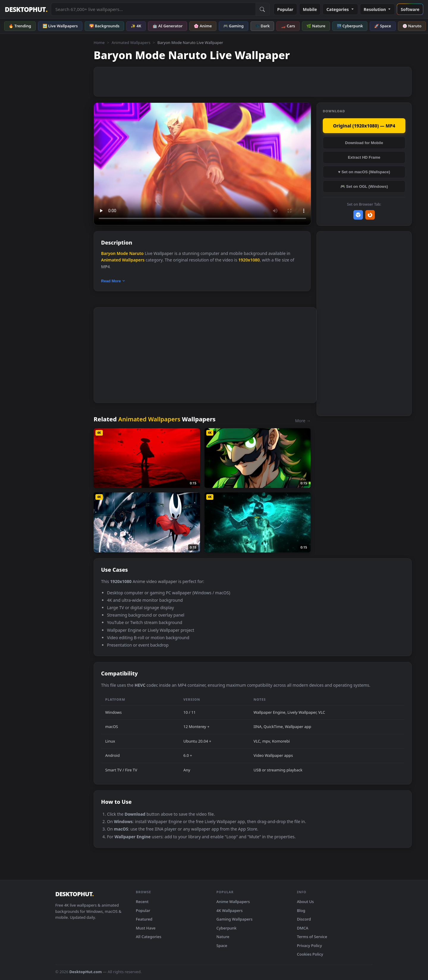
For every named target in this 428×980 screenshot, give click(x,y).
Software (410, 9)
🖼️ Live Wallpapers (60, 26)
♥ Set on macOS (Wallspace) (364, 172)
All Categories (149, 937)
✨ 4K (136, 26)
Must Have (146, 928)
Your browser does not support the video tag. (202, 164)
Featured (144, 919)
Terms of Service (312, 937)
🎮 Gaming (233, 26)
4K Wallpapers (229, 910)
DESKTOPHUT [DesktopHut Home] (26, 9)
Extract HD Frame (364, 157)
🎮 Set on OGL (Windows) (364, 186)
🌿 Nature (316, 26)
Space (222, 946)
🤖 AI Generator (167, 26)
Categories (340, 9)
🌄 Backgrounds (104, 26)
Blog (301, 910)
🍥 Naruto (412, 26)
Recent (142, 902)
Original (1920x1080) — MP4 (364, 126)
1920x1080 (249, 260)
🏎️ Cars (288, 26)
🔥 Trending (20, 26)
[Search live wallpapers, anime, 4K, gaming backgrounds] (153, 9)
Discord (304, 919)
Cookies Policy (310, 954)
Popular (285, 9)
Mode (122, 253)
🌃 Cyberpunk (350, 26)
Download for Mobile (364, 143)
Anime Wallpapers (233, 902)
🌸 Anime (203, 26)
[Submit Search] (262, 9)
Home (99, 42)
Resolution (378, 9)
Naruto (137, 253)
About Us (305, 902)
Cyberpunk (226, 928)
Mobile (310, 9)
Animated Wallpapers (131, 42)
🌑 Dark (262, 26)
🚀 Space (383, 26)
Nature (223, 937)
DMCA (303, 928)
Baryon (108, 253)
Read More (113, 281)
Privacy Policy (309, 946)
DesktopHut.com (85, 972)
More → (303, 421)
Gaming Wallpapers (235, 919)
